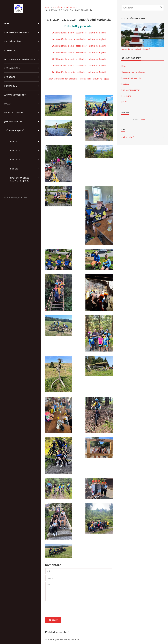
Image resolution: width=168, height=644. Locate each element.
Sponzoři (10, 77)
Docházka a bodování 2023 (20, 59)
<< (125, 120)
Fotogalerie (126, 96)
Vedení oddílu (13, 41)
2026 (143, 120)
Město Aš (125, 84)
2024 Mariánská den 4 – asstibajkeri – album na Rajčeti (79, 59)
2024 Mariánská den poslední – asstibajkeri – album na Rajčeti (79, 79)
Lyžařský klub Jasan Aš (131, 78)
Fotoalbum (11, 86)
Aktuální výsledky (15, 95)
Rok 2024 (15, 142)
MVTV (124, 102)
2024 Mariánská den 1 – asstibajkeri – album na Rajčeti (79, 39)
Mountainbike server (130, 90)
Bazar (8, 104)
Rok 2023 (15, 151)
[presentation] (68, 610)
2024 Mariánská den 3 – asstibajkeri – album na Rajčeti (79, 52)
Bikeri (124, 66)
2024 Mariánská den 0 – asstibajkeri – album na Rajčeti (79, 33)
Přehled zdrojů (128, 137)
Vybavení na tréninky (17, 32)
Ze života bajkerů (14, 130)
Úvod (7, 24)
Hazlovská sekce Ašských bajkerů (20, 179)
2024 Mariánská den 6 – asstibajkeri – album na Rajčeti (79, 72)
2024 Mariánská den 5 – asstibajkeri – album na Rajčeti (79, 66)
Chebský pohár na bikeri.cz (133, 72)
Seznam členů (12, 68)
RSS (26, 197)
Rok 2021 (15, 169)
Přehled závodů (14, 113)
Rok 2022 (15, 160)
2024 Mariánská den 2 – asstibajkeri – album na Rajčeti (79, 46)
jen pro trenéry (13, 122)
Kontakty (10, 50)
